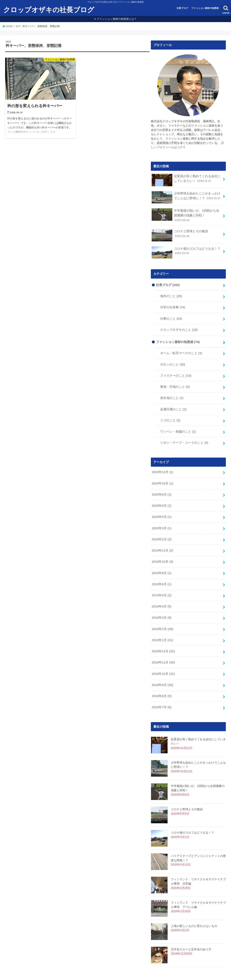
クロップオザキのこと (179, 325)
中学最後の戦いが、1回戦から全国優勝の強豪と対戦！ (187, 214)
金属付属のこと (173, 402)
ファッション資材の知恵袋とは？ (117, 19)
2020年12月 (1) (162, 464)
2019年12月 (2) (162, 540)
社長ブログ (182, 8)
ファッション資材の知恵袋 (205, 8)
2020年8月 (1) (161, 486)
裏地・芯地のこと (175, 380)
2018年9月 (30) (162, 672)
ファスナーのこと (176, 369)
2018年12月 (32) (163, 639)
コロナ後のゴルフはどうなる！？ (186, 248)
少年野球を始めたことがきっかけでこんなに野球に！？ (186, 197)
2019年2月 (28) (162, 617)
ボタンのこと (173, 358)
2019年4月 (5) (161, 595)
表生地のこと (172, 391)
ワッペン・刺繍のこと (178, 424)
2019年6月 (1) (161, 573)
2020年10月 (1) (162, 475)
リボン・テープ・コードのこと (184, 435)
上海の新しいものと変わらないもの (194, 912)
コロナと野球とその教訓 (180, 231)
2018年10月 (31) (163, 661)
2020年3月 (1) (161, 518)
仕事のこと (171, 314)
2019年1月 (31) (162, 628)
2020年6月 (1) (161, 497)
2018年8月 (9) (161, 682)
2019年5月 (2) (161, 584)
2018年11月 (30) (163, 650)
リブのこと (170, 413)
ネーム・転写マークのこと (181, 348)
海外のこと (171, 292)
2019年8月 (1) (161, 562)
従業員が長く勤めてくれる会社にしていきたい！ (186, 180)
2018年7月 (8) (161, 693)
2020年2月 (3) (161, 529)
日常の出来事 (173, 303)
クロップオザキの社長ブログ (49, 10)
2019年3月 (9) (161, 606)
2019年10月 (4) (162, 551)
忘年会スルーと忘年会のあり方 (191, 935)
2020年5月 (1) (161, 508)
